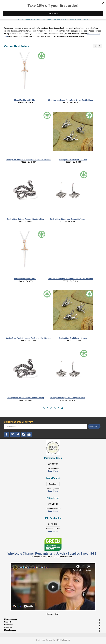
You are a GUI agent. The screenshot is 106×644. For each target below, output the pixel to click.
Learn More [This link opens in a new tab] (53, 491)
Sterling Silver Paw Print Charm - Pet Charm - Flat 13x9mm (28, 160)
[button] (44, 408)
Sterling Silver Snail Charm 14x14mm (73, 160)
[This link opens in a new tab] (53, 540)
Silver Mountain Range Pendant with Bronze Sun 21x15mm (70, 100)
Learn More (53, 471)
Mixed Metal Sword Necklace (25, 100)
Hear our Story (53, 614)
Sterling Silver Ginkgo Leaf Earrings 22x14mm (68, 219)
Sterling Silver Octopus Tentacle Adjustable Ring (25, 219)
